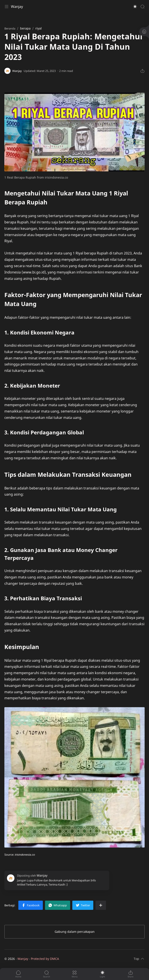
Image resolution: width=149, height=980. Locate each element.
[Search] (142, 7)
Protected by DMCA (45, 959)
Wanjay (17, 7)
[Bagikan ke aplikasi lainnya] (101, 905)
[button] (135, 7)
